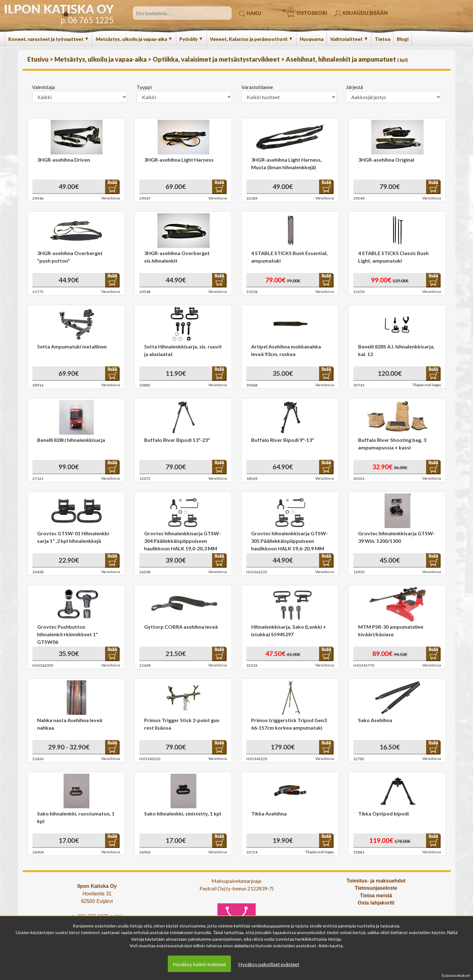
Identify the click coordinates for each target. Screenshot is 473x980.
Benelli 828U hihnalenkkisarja (71, 440)
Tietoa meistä (376, 896)
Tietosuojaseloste (376, 888)
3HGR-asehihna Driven (64, 160)
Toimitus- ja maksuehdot (376, 881)
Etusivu (39, 59)
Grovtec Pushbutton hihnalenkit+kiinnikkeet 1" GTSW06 (68, 634)
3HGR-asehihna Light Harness (179, 160)
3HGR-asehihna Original (386, 160)
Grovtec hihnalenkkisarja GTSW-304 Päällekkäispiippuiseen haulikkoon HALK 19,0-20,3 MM (183, 541)
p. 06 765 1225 (87, 20)
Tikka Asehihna (269, 813)
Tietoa (383, 39)
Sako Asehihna (375, 720)
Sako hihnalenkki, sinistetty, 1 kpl (183, 813)
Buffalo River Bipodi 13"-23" (177, 440)
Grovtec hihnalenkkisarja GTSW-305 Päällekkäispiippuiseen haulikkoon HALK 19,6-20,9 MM (290, 541)
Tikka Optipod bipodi (383, 813)
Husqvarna (312, 39)
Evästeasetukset (456, 975)
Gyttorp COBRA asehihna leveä (181, 627)
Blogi (403, 39)
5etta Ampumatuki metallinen (72, 346)
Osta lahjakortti (376, 903)
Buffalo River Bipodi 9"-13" (283, 440)
